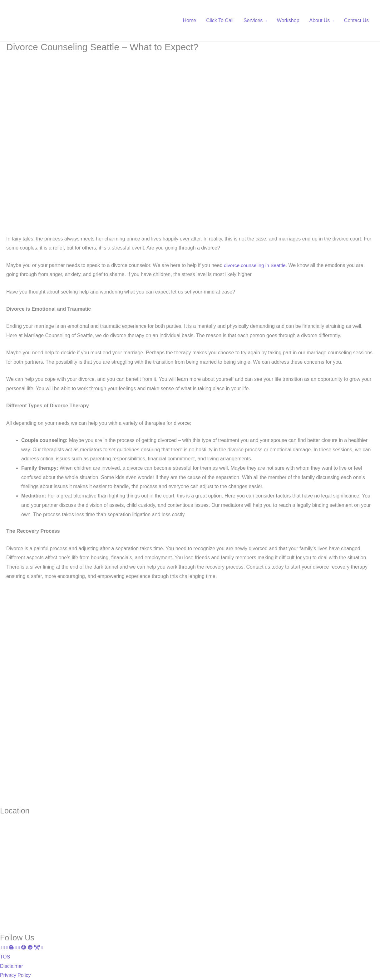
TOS (5, 957)
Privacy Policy (16, 975)
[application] (265, 21)
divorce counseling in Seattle (256, 265)
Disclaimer (12, 966)
